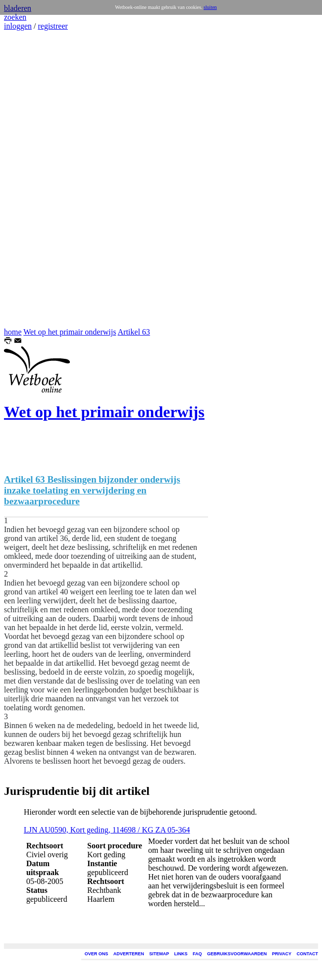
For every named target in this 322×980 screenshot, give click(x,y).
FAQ (197, 954)
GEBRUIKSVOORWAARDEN (237, 954)
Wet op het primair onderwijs (70, 332)
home (13, 332)
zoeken (15, 17)
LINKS (181, 954)
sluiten (210, 7)
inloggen (18, 26)
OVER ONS (97, 954)
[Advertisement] (34, 179)
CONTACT (307, 954)
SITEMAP (159, 954)
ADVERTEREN (129, 954)
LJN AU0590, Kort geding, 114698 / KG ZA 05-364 (107, 830)
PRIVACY (282, 954)
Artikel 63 (134, 332)
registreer (53, 26)
